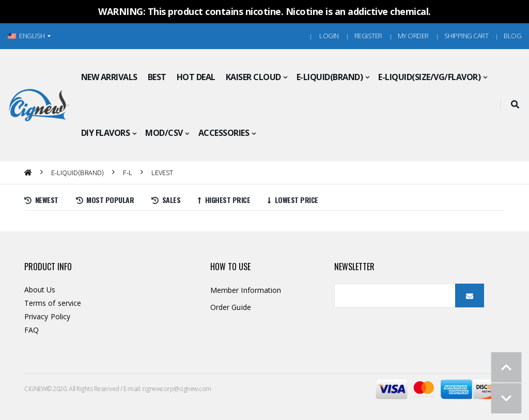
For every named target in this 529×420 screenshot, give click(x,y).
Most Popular (105, 200)
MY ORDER (413, 36)
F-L (128, 172)
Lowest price (293, 200)
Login (329, 36)
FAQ (32, 330)
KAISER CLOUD (253, 77)
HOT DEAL (196, 77)
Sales (166, 200)
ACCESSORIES (224, 133)
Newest (41, 200)
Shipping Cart (466, 36)
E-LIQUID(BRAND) (330, 77)
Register (368, 36)
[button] (515, 105)
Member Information (246, 290)
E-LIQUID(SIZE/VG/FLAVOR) (429, 77)
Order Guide (231, 307)
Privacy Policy (47, 316)
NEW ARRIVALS (109, 77)
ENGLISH (26, 36)
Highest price (224, 200)
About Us (40, 290)
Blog (512, 36)
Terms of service (53, 303)
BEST (157, 77)
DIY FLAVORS (106, 133)
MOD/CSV (164, 133)
